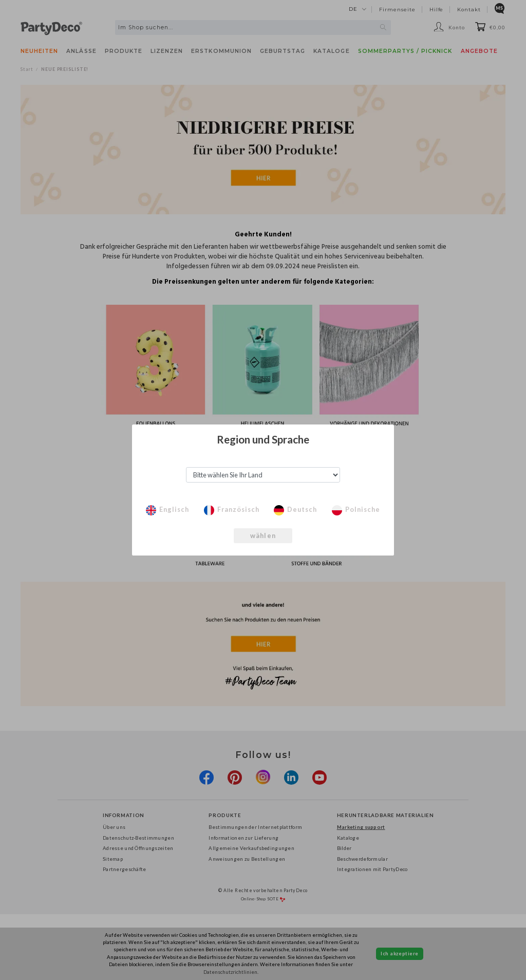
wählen (263, 535)
